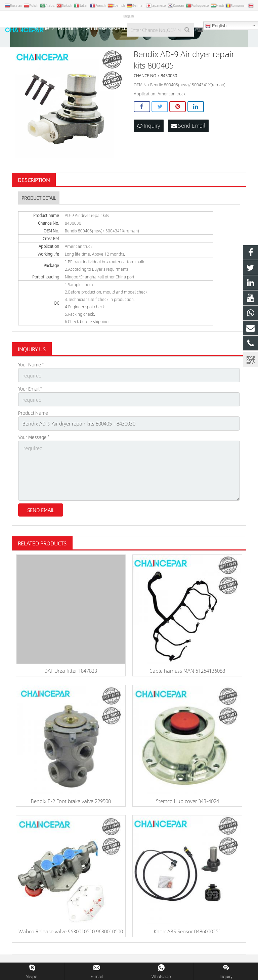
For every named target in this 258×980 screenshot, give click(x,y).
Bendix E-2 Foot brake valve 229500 (71, 802)
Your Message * (34, 442)
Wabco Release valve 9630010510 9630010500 (71, 932)
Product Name (33, 419)
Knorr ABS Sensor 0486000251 (187, 932)
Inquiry (149, 133)
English (216, 26)
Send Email (188, 133)
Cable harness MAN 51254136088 (187, 672)
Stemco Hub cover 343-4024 (187, 802)
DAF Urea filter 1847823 (71, 672)
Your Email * (30, 396)
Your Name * (31, 372)
